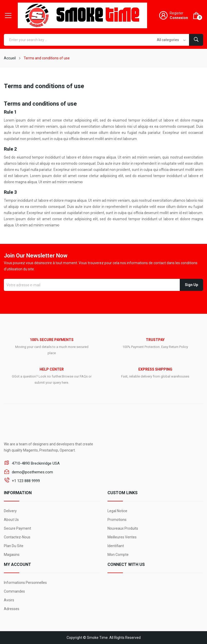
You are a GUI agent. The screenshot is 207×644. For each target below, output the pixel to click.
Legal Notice (117, 511)
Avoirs (9, 600)
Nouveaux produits (123, 528)
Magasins (12, 555)
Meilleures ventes (122, 537)
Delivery (10, 511)
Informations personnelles (25, 583)
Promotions (117, 520)
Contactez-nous (17, 537)
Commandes (14, 591)
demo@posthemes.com (32, 472)
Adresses (12, 609)
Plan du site (14, 546)
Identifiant (116, 546)
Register (177, 13)
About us (11, 520)
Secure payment (17, 528)
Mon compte (118, 555)
